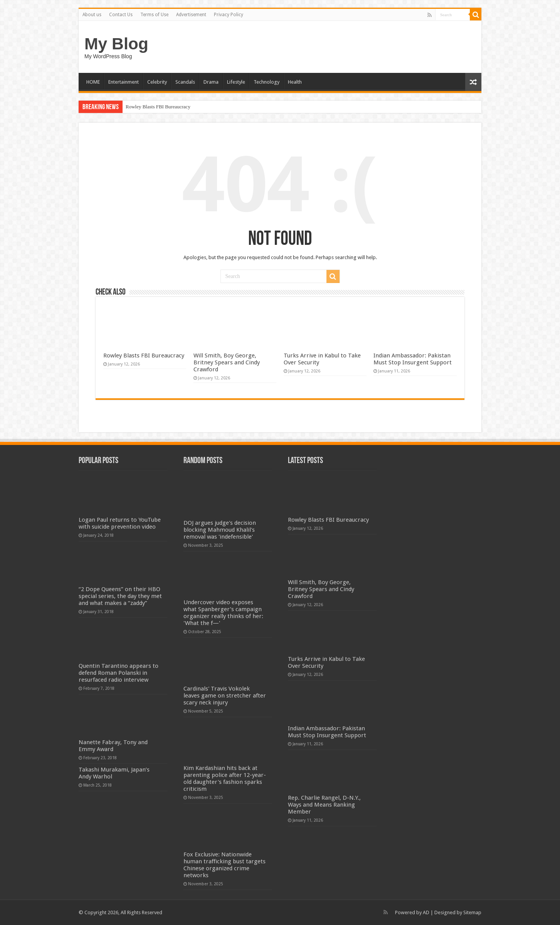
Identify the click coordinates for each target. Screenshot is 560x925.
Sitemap (472, 912)
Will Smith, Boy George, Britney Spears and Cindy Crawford (227, 362)
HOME (93, 82)
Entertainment (124, 82)
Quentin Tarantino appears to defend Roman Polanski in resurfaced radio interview (119, 673)
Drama (211, 82)
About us (92, 15)
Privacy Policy (229, 15)
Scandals (185, 82)
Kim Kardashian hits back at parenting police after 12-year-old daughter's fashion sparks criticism (225, 778)
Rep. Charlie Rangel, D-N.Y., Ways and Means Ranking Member (324, 805)
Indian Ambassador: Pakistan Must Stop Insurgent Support (413, 359)
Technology (267, 82)
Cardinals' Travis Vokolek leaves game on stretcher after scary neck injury (225, 696)
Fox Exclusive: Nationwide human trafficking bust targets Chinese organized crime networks (225, 865)
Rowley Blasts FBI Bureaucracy (158, 107)
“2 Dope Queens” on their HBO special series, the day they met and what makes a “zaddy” (120, 596)
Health (295, 82)
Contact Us (121, 15)
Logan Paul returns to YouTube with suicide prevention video (120, 523)
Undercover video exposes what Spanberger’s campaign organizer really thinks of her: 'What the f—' (223, 613)
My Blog (116, 44)
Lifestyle (236, 82)
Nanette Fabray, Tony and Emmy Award (113, 746)
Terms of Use (154, 15)
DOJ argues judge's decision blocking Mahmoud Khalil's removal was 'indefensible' (220, 530)
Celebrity (157, 82)
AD (426, 912)
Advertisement (191, 15)
